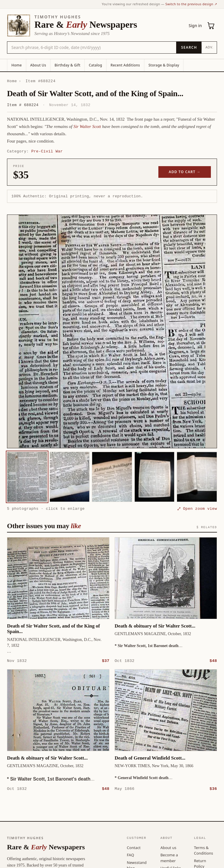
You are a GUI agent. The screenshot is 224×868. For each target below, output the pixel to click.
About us (168, 847)
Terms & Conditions (204, 850)
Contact (134, 847)
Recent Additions (125, 65)
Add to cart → (185, 172)
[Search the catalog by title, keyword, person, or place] (92, 48)
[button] (112, 331)
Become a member (169, 858)
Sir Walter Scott (87, 126)
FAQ (131, 855)
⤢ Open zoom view (197, 509)
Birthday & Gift (67, 65)
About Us (38, 65)
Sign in (195, 26)
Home (17, 65)
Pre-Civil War (47, 151)
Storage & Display (164, 65)
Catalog (95, 65)
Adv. (209, 47)
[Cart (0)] (211, 26)
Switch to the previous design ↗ (191, 4)
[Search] (189, 48)
